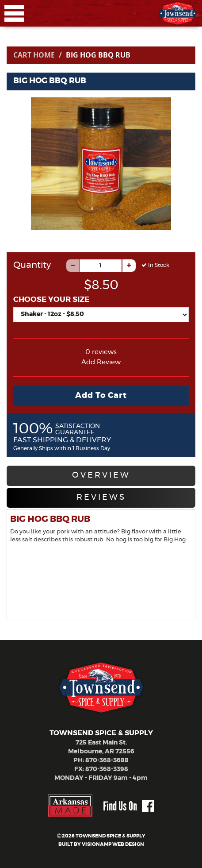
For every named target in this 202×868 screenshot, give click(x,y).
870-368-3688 (107, 760)
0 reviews (101, 352)
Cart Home (34, 55)
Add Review (101, 362)
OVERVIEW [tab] (101, 475)
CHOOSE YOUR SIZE (51, 299)
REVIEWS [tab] (101, 498)
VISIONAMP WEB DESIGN (113, 844)
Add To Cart (101, 396)
